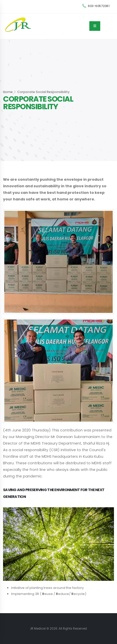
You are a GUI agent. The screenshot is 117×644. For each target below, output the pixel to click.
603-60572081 (96, 6)
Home (8, 92)
